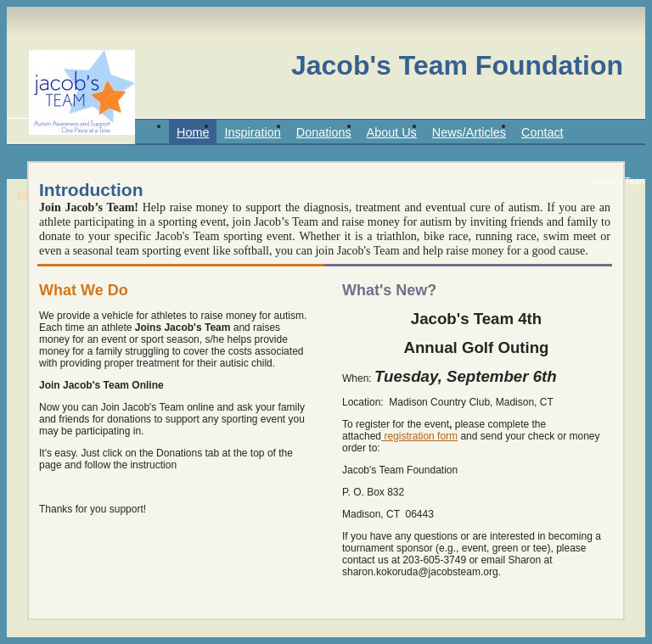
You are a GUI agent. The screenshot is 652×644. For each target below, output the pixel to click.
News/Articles (469, 132)
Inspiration (252, 132)
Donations (324, 132)
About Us (392, 132)
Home (193, 132)
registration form (421, 436)
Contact (542, 132)
